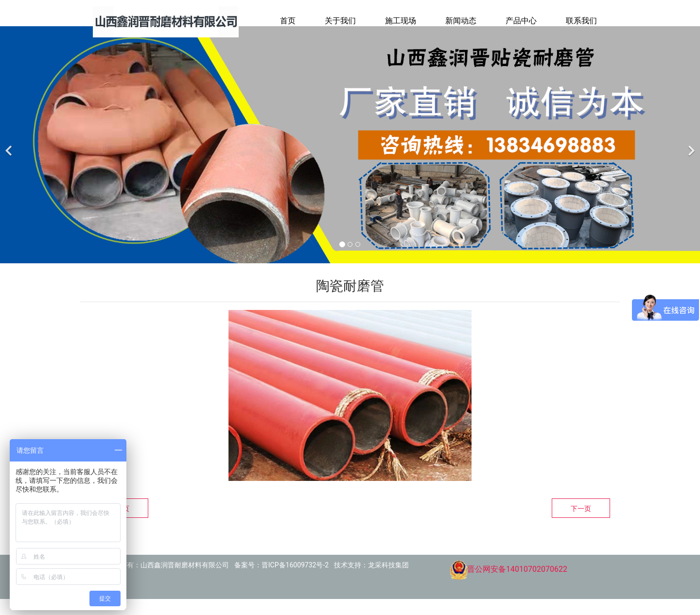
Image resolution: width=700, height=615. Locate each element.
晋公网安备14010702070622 (508, 585)
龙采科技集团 (388, 581)
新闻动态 (461, 21)
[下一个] (690, 161)
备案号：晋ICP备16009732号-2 (281, 581)
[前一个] (10, 161)
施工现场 (401, 21)
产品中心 (521, 21)
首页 (288, 21)
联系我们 (581, 21)
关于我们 (340, 21)
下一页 (581, 525)
